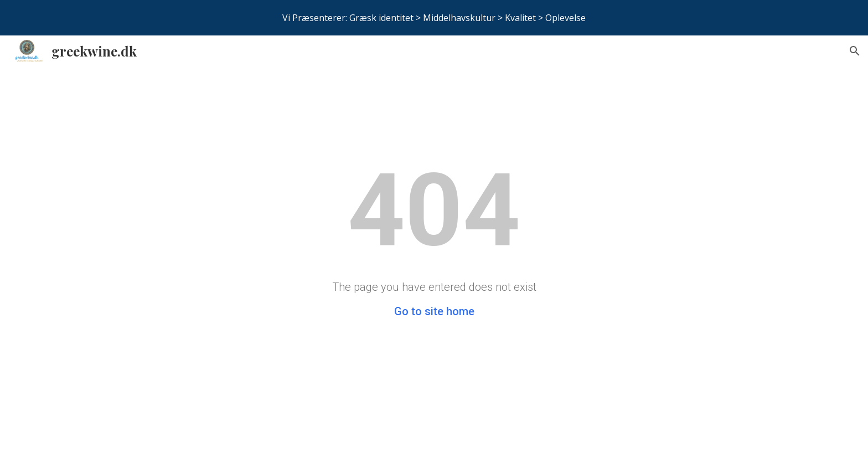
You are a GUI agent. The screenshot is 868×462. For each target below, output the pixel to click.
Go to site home (434, 311)
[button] (855, 51)
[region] (434, 18)
